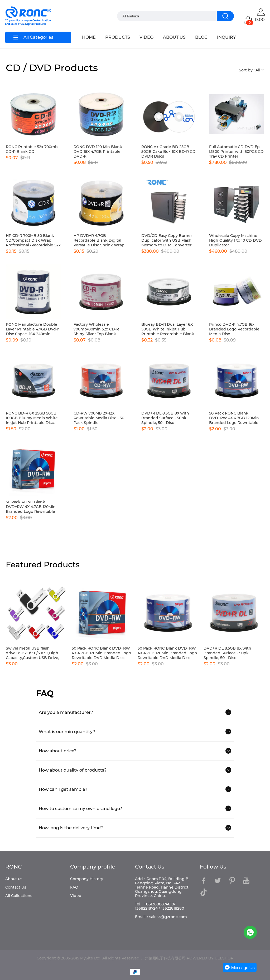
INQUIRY (226, 37)
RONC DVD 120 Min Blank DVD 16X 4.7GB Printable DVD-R (98, 152)
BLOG (201, 37)
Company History (87, 879)
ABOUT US (174, 37)
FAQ (74, 887)
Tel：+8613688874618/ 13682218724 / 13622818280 (160, 906)
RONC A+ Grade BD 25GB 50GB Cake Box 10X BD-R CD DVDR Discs (168, 152)
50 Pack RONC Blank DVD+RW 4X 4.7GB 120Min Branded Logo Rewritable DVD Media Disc (234, 418)
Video (76, 896)
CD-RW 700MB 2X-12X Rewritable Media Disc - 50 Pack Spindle (99, 418)
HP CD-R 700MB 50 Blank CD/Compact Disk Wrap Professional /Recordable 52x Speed (33, 240)
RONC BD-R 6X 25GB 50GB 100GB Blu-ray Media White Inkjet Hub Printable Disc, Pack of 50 (32, 418)
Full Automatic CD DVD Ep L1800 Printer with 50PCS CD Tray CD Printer (236, 152)
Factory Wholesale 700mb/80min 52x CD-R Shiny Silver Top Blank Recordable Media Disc (96, 329)
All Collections (19, 896)
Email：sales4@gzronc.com (161, 917)
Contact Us (16, 887)
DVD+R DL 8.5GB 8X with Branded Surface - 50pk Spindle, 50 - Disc (165, 418)
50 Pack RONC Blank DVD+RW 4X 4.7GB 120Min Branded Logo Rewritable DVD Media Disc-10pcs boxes (33, 507)
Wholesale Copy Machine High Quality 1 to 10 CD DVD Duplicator (235, 240)
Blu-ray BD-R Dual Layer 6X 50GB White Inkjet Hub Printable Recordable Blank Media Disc (168, 329)
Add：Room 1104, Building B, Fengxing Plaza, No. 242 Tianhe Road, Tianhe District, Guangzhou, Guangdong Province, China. (162, 887)
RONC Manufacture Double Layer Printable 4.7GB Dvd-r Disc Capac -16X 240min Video (32, 329)
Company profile (93, 867)
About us (14, 879)
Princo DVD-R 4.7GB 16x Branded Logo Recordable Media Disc (234, 329)
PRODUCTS (118, 37)
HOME (89, 37)
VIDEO (146, 37)
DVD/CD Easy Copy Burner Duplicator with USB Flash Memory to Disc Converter (167, 240)
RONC (13, 867)
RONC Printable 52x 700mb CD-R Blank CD (32, 149)
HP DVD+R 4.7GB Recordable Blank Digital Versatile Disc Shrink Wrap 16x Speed (99, 240)
